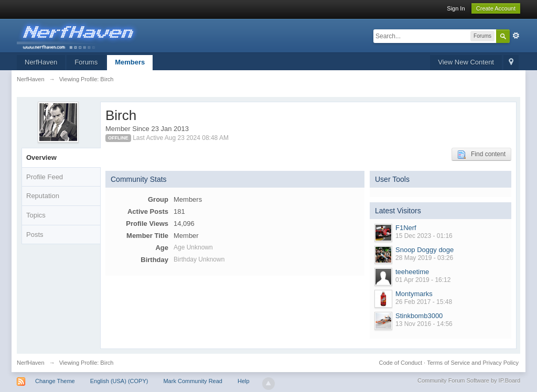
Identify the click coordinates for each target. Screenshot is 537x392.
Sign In (456, 8)
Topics (36, 215)
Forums (86, 62)
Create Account (496, 8)
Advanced (516, 36)
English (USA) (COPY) (119, 381)
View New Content (466, 62)
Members (130, 62)
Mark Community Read (192, 381)
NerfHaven (41, 62)
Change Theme (55, 381)
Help (244, 381)
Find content (481, 155)
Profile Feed (45, 177)
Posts (35, 235)
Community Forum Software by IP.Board (469, 380)
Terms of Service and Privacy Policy (473, 363)
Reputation (43, 196)
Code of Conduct (400, 363)
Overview (41, 157)
